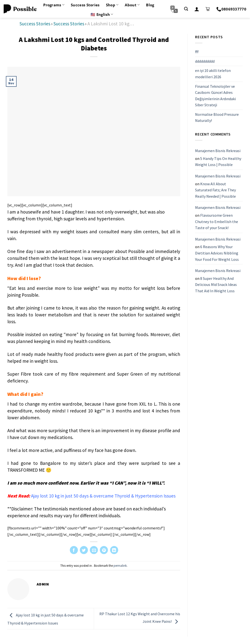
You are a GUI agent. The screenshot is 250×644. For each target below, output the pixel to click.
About (132, 5)
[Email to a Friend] (94, 550)
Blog (150, 5)
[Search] (186, 9)
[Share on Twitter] (84, 550)
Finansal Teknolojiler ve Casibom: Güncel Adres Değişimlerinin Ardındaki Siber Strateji (215, 96)
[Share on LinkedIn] (114, 550)
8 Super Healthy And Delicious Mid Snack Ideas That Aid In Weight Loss (216, 285)
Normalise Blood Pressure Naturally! (217, 117)
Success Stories (85, 5)
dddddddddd (205, 61)
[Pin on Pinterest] (104, 550)
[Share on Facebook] (74, 550)
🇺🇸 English (102, 14)
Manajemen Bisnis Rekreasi (218, 151)
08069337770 (231, 9)
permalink (120, 566)
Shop (112, 5)
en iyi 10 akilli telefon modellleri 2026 (213, 74)
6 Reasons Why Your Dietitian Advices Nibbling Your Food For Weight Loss (217, 253)
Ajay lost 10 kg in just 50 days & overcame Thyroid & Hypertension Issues (103, 496)
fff (197, 52)
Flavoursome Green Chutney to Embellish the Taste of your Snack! (217, 221)
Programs (54, 5)
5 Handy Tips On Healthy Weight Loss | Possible (218, 162)
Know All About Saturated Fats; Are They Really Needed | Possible (215, 190)
